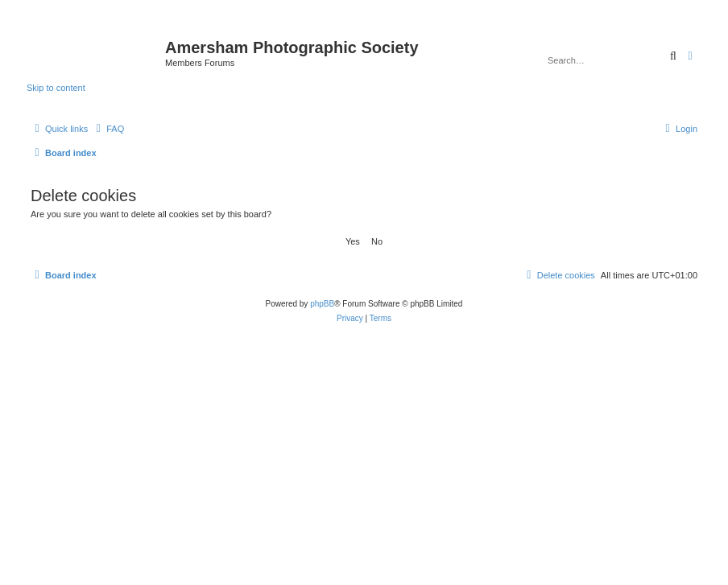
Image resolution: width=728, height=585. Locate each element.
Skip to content (56, 88)
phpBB (322, 304)
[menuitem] (108, 129)
